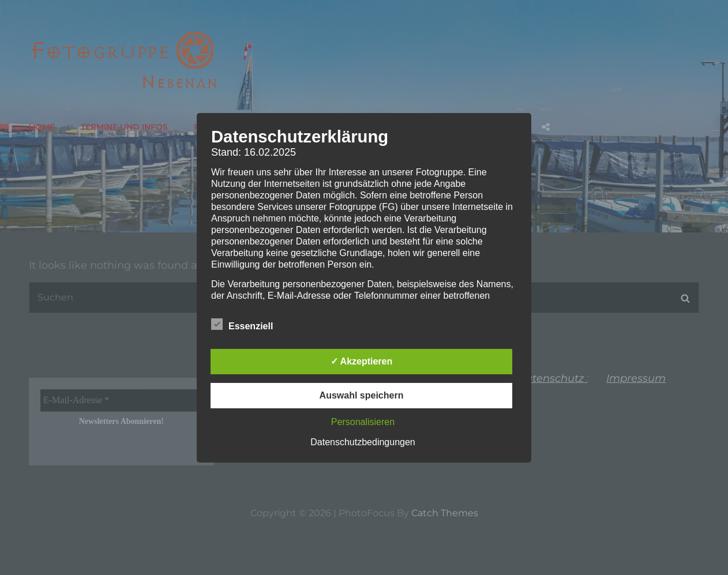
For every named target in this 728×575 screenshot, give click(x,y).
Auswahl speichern (362, 395)
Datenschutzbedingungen (363, 442)
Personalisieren (363, 422)
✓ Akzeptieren (362, 361)
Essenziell (242, 324)
